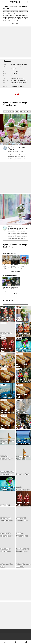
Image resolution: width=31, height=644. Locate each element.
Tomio (26, 11)
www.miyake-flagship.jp (17, 78)
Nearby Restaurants (15, 271)
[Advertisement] (15, 42)
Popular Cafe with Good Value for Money (18, 149)
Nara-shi (21, 11)
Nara (17, 11)
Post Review (16, 24)
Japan (8, 11)
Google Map (14, 69)
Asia (4, 11)
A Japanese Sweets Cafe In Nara (18, 229)
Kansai (13, 11)
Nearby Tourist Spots (15, 294)
